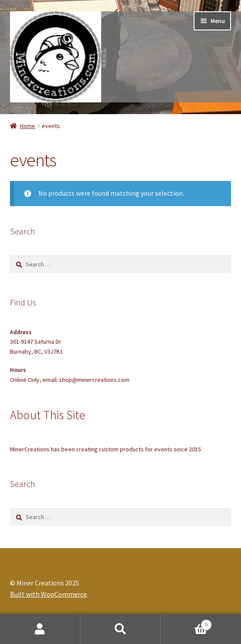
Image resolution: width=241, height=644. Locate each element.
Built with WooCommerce (48, 594)
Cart (186, 623)
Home (28, 126)
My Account (40, 629)
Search (120, 629)
